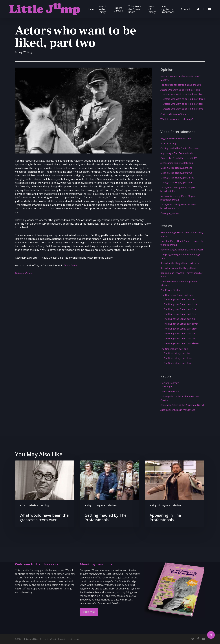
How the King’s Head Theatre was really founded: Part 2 (182, 243)
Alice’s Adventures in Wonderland (178, 410)
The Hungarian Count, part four (180, 309)
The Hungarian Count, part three (181, 304)
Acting (19, 52)
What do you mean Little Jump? (177, 119)
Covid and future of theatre (175, 114)
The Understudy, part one (174, 349)
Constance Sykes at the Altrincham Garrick (182, 405)
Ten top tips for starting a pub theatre (181, 85)
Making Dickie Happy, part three (177, 178)
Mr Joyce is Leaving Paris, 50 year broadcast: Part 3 (178, 206)
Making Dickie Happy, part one (176, 168)
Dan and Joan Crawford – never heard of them (181, 275)
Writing (28, 52)
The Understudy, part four (177, 363)
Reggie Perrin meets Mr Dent (176, 138)
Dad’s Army (70, 265)
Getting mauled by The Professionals (180, 148)
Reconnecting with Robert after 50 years (182, 250)
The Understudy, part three (178, 358)
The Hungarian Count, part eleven (181, 343)
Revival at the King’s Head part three (180, 263)
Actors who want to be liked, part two (183, 94)
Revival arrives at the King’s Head (178, 268)
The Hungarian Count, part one (177, 295)
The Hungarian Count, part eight (180, 329)
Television (34, 505)
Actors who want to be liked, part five (183, 109)
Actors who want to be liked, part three (184, 99)
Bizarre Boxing (168, 143)
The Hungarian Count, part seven (181, 324)
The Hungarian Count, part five (180, 314)
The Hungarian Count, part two (180, 299)
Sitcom (23, 505)
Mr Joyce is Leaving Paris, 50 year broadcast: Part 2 (178, 198)
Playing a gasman (170, 213)
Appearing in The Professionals (177, 153)
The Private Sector (170, 290)
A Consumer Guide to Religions (177, 163)
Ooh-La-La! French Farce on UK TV (179, 158)
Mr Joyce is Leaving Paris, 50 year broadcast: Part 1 (178, 189)
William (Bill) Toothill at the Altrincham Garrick (180, 398)
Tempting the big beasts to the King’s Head (180, 256)
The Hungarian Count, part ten (179, 338)
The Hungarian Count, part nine (180, 333)
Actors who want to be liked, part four (183, 104)
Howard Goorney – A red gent (170, 385)
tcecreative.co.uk (71, 639)
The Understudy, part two (177, 353)
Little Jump (99, 505)
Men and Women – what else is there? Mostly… (181, 78)
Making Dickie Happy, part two (176, 173)
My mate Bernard (170, 391)
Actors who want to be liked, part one (180, 90)
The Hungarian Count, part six (179, 319)
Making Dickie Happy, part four (177, 182)
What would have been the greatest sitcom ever (179, 283)
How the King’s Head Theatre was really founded (182, 234)
